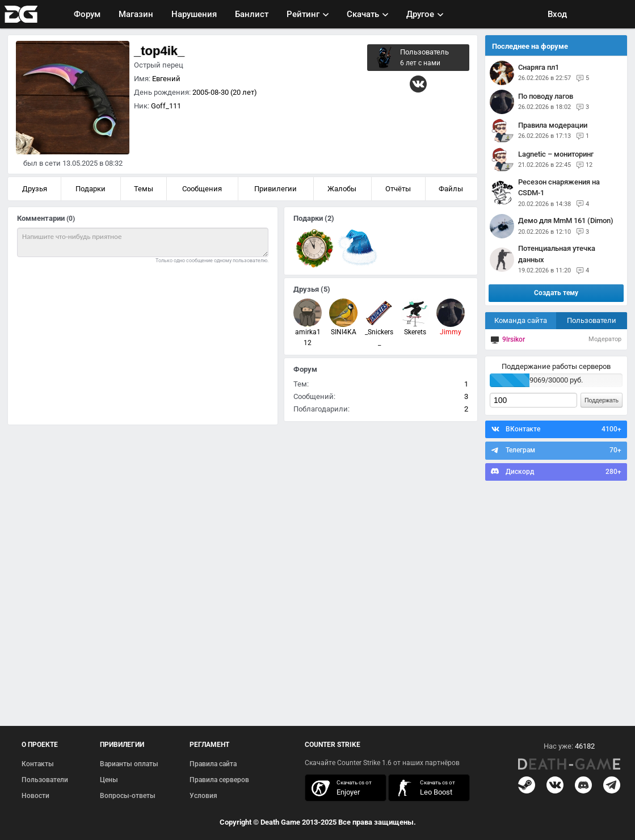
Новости (35, 796)
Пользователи (592, 320)
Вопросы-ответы (128, 796)
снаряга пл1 (539, 67)
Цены (109, 780)
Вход (557, 14)
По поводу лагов (546, 96)
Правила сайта (213, 764)
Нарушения (194, 14)
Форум (87, 14)
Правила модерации (553, 125)
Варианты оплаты (129, 764)
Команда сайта (521, 320)
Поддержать (602, 400)
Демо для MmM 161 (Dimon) (566, 220)
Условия (203, 796)
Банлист (252, 14)
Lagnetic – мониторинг (556, 154)
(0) (71, 219)
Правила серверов (219, 780)
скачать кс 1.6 (423, 788)
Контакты (38, 764)
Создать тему (556, 293)
